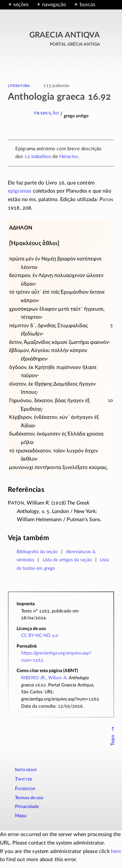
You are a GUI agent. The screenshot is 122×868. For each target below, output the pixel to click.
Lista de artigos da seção (67, 560)
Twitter (23, 779)
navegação (54, 5)
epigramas (20, 191)
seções (21, 5)
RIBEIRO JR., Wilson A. (44, 678)
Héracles (69, 157)
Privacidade (27, 807)
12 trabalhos (38, 157)
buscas (88, 5)
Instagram (26, 770)
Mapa (21, 816)
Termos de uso (29, 798)
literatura (19, 85)
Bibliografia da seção (37, 552)
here (116, 851)
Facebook (25, 789)
